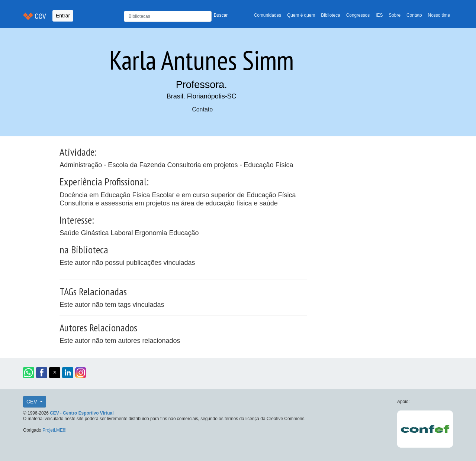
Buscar (221, 15)
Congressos (358, 15)
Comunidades (268, 15)
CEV (33, 402)
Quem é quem (301, 15)
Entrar (63, 16)
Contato (414, 15)
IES (379, 15)
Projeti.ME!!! (54, 430)
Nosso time (439, 15)
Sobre (395, 15)
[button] (29, 373)
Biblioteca (331, 15)
